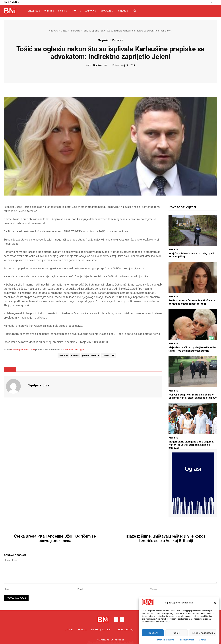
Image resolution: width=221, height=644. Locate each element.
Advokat (63, 355)
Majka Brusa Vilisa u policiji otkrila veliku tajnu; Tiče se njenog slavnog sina (193, 349)
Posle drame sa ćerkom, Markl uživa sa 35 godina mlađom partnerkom (192, 302)
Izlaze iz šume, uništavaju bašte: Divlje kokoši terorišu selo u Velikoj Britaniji (166, 538)
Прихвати (153, 633)
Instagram (80, 350)
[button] (215, 603)
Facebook (68, 350)
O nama (202, 640)
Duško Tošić (109, 355)
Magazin (65, 31)
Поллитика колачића (165, 640)
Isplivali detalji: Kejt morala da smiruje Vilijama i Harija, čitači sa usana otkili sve (193, 396)
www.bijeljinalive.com (23, 350)
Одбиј (176, 633)
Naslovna (54, 31)
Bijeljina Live (100, 65)
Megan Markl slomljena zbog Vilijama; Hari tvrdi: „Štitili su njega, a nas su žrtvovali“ (191, 445)
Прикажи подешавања (203, 633)
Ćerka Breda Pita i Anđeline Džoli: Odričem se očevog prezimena (55, 538)
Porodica (76, 31)
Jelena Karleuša (91, 355)
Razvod (75, 355)
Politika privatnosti (187, 640)
